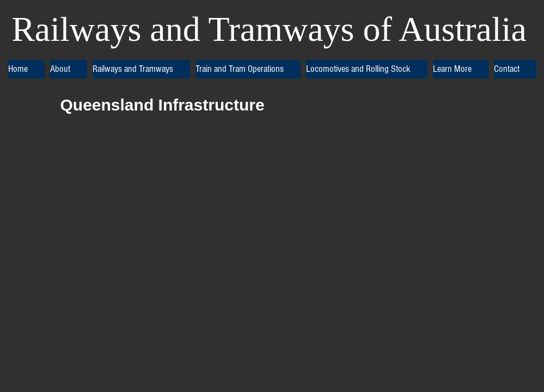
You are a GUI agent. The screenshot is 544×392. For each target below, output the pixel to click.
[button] (69, 69)
